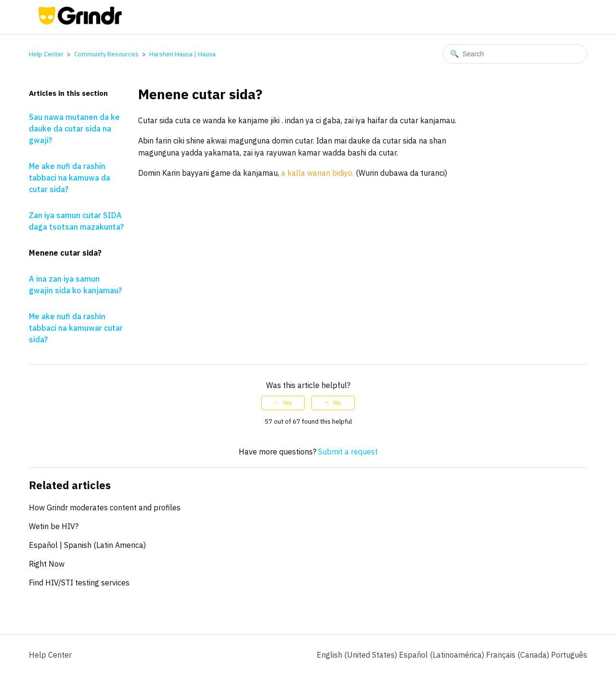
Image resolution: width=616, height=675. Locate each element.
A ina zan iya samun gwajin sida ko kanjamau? (75, 285)
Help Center (46, 54)
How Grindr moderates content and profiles (105, 507)
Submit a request (348, 452)
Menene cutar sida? (65, 253)
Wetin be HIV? (54, 526)
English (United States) (358, 655)
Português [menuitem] (569, 655)
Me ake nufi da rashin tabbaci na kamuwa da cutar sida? (70, 178)
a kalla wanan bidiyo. (317, 173)
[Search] (515, 54)
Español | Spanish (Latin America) (87, 545)
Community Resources (106, 54)
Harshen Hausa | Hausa (182, 54)
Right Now (47, 564)
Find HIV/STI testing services (79, 583)
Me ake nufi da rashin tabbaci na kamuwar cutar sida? (76, 328)
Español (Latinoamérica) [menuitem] (443, 655)
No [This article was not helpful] (337, 403)
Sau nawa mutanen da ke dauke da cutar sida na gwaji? (74, 129)
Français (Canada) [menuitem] (519, 655)
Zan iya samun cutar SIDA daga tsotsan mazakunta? (76, 221)
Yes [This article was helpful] (287, 403)
